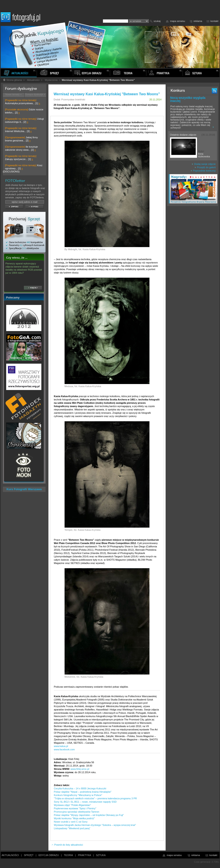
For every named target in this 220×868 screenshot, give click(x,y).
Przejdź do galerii (205, 167)
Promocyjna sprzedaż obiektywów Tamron (77, 812)
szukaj (157, 21)
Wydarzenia (51, 80)
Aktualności (33, 80)
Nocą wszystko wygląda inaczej (188, 99)
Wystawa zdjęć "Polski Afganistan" (73, 805)
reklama (198, 21)
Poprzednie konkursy (203, 171)
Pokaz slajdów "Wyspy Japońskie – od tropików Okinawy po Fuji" (89, 815)
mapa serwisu (178, 21)
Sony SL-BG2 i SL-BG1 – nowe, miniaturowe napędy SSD (85, 802)
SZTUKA (101, 855)
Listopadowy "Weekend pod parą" (72, 828)
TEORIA (68, 855)
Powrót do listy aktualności (67, 845)
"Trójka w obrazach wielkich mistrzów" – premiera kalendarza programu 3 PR (95, 798)
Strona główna (12, 80)
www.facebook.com (64, 749)
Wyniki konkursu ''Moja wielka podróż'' (75, 818)
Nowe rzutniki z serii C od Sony (71, 822)
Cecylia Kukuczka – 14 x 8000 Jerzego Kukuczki (80, 788)
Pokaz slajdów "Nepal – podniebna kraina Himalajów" (83, 792)
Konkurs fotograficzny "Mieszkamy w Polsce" (78, 795)
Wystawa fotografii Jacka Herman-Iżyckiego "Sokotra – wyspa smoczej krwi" (95, 825)
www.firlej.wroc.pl (80, 769)
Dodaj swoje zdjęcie (204, 164)
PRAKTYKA (85, 855)
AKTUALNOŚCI (10, 855)
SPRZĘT (29, 855)
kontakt (214, 21)
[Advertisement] (193, 278)
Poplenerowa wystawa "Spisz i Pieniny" (75, 808)
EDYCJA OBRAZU (49, 855)
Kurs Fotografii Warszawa (24, 489)
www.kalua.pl (61, 746)
